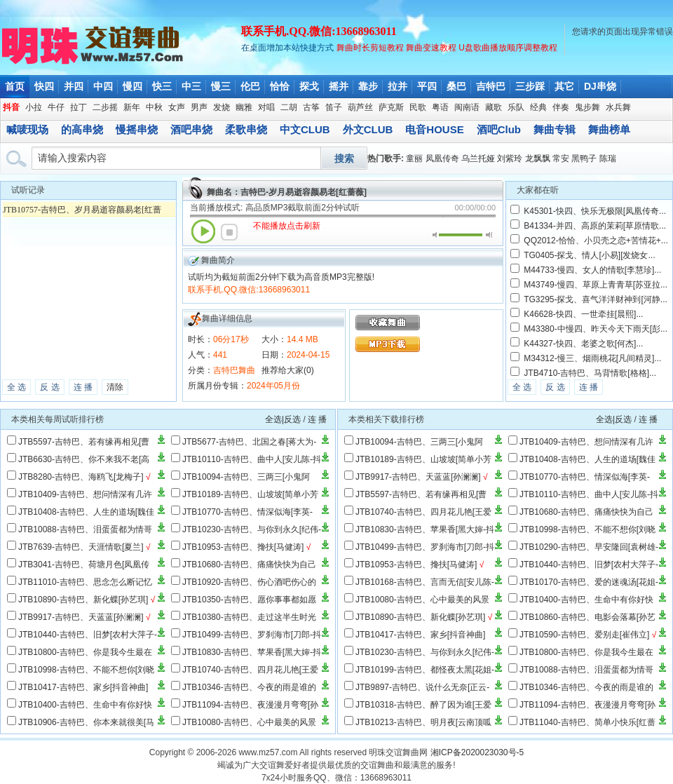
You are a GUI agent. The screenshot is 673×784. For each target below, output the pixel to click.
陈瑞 (608, 158)
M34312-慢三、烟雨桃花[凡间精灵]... (592, 358)
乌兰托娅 (478, 158)
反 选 (49, 387)
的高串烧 (82, 129)
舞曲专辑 (555, 129)
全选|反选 (283, 419)
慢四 (132, 86)
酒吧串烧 (191, 129)
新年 (132, 107)
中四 (103, 86)
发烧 (222, 107)
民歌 (418, 107)
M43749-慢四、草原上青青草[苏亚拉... (596, 285)
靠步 (368, 86)
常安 (561, 158)
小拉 (34, 107)
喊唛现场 (27, 129)
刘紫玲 (510, 158)
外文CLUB (368, 129)
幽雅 (244, 107)
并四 (74, 86)
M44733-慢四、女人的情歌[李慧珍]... (592, 270)
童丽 (414, 158)
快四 (44, 86)
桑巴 (456, 86)
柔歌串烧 (246, 129)
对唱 (266, 107)
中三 (191, 86)
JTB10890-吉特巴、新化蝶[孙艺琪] (83, 600)
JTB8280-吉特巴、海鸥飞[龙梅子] (81, 477)
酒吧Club (499, 129)
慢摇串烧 (137, 129)
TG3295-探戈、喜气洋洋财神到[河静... (596, 299)
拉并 (397, 86)
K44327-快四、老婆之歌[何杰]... (583, 344)
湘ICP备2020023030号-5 (477, 752)
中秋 (154, 107)
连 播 (83, 387)
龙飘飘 (538, 158)
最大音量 (489, 235)
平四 (427, 86)
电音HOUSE (434, 129)
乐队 (516, 107)
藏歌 (494, 107)
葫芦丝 (360, 107)
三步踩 (530, 86)
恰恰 (280, 86)
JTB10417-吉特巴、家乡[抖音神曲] (83, 687)
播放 (203, 231)
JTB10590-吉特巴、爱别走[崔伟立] (584, 635)
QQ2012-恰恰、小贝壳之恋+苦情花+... (596, 241)
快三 (162, 86)
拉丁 (79, 107)
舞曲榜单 (609, 129)
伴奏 (561, 107)
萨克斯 (391, 107)
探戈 (309, 86)
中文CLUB (305, 129)
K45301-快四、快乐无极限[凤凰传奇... (595, 211)
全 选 (16, 387)
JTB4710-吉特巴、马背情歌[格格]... (590, 373)
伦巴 (250, 86)
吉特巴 (491, 86)
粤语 (440, 107)
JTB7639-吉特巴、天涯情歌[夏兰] (81, 547)
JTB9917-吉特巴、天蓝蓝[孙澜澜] (81, 617)
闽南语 (467, 107)
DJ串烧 (600, 86)
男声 (199, 107)
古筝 (311, 107)
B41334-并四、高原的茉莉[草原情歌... (595, 226)
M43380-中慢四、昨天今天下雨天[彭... (596, 329)
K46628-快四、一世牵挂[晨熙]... (583, 314)
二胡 (289, 107)
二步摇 (105, 107)
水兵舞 (618, 107)
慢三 (221, 86)
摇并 (339, 86)
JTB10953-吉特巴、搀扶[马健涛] (243, 547)
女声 (177, 107)
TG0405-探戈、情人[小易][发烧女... (589, 255)
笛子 (334, 107)
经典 (538, 107)
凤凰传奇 (442, 158)
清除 (115, 387)
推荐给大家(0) (288, 370)
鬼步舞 (587, 107)
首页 (15, 86)
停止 (229, 232)
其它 (564, 86)
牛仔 (56, 107)
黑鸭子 (584, 158)
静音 (436, 235)
